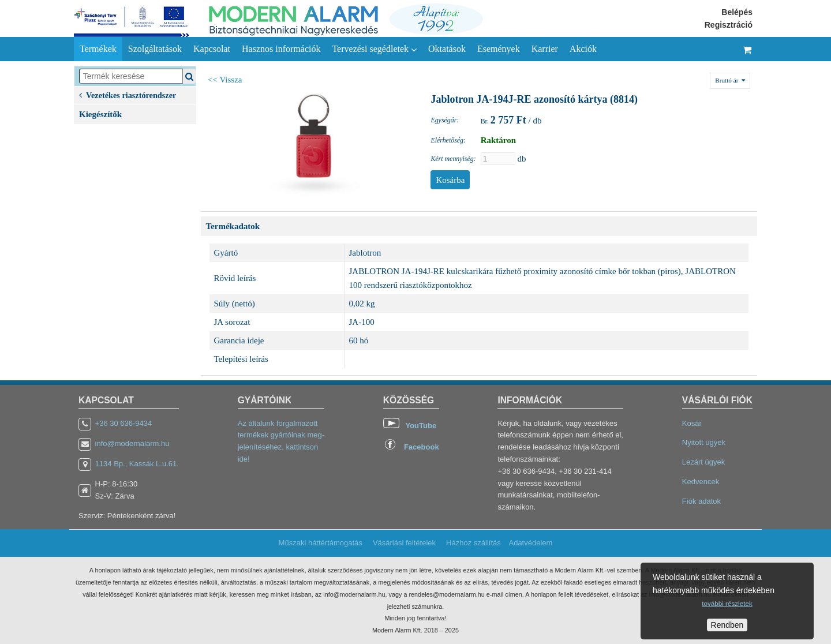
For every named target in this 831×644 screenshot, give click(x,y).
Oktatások (447, 49)
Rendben (727, 625)
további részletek (727, 603)
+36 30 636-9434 (124, 423)
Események (499, 49)
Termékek (98, 49)
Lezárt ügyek (703, 462)
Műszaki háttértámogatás (321, 543)
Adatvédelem (530, 543)
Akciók (583, 49)
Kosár (692, 423)
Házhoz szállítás (473, 543)
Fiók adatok (701, 501)
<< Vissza (225, 80)
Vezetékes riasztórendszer (128, 94)
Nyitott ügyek (704, 442)
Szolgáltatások (155, 49)
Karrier (545, 49)
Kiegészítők (100, 114)
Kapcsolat (212, 49)
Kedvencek (701, 482)
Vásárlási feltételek (404, 543)
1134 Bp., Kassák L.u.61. (137, 464)
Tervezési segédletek (374, 49)
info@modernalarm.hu (132, 443)
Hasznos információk (281, 49)
